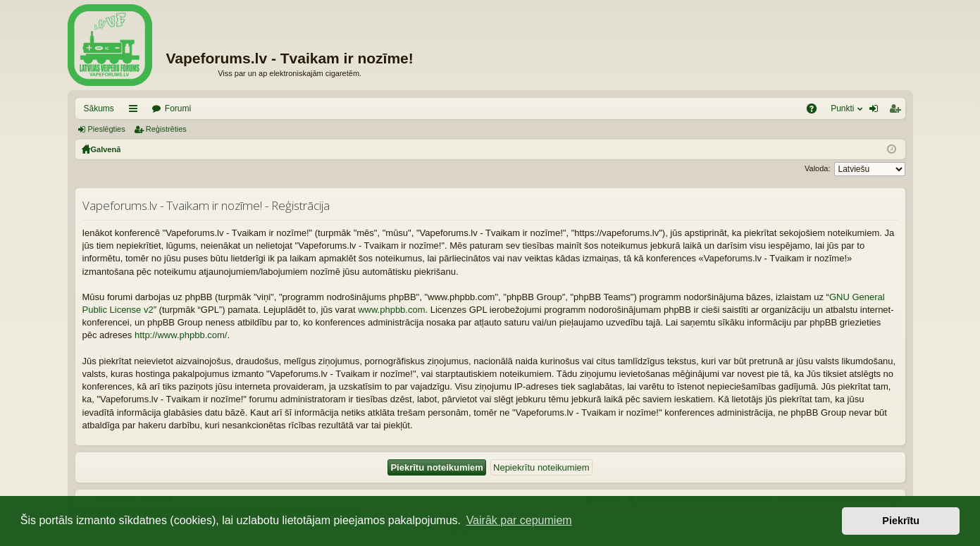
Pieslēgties (107, 129)
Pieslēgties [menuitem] (876, 111)
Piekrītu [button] (901, 521)
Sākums (99, 108)
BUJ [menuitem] (816, 111)
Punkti (842, 108)
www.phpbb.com (391, 310)
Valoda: (818, 168)
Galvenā (106, 149)
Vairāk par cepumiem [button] (519, 520)
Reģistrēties (166, 129)
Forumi (178, 108)
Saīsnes (136, 111)
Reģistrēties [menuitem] (898, 111)
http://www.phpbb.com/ (181, 335)
